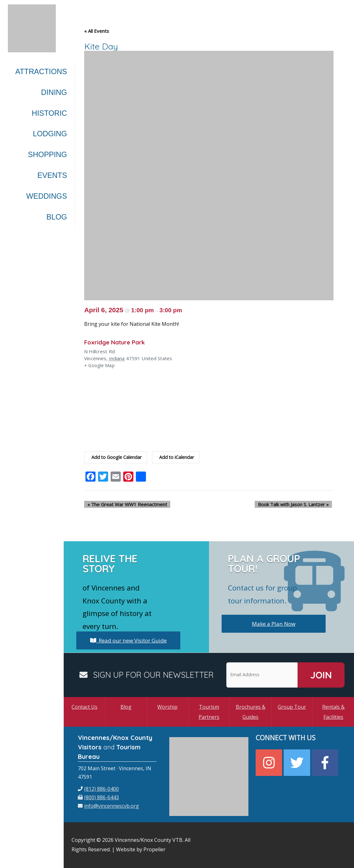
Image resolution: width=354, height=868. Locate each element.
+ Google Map (100, 366)
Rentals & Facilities (333, 712)
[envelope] (108, 806)
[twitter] (298, 763)
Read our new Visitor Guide (128, 640)
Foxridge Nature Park (117, 342)
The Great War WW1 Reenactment (124, 504)
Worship (167, 707)
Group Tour (292, 707)
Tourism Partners (209, 712)
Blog (126, 707)
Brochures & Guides (251, 712)
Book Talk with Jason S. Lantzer (296, 504)
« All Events (97, 31)
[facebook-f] (326, 763)
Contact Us (84, 707)
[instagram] (270, 763)
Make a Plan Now (273, 624)
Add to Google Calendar (116, 457)
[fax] (98, 797)
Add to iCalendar (177, 457)
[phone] (98, 789)
